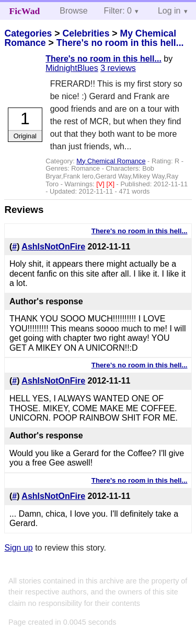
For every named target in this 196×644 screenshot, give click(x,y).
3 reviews (118, 68)
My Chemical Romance (111, 161)
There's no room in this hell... (120, 43)
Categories (28, 33)
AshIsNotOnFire (53, 247)
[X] (111, 184)
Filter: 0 (118, 11)
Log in (169, 11)
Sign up (18, 548)
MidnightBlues (72, 68)
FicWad (25, 11)
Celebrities (86, 33)
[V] (101, 184)
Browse (73, 11)
